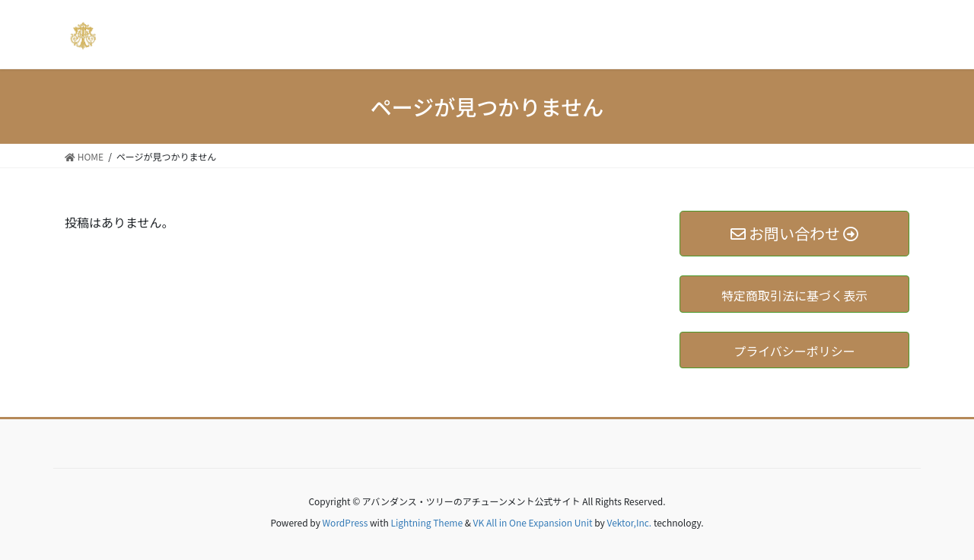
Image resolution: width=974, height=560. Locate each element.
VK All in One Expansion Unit (533, 522)
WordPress (345, 522)
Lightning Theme (427, 522)
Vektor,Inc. (629, 522)
